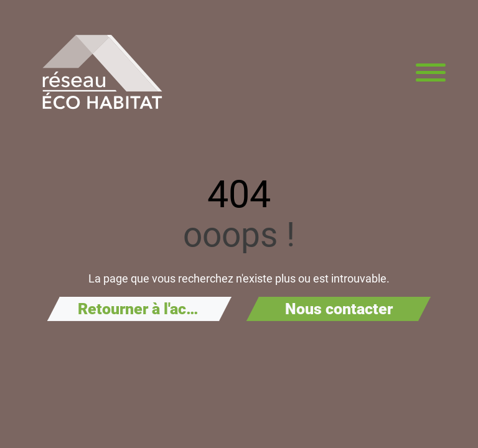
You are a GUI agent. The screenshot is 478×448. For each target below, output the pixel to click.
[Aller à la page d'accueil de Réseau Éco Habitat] (102, 72)
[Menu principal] (431, 72)
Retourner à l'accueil (149, 309)
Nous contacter (339, 309)
